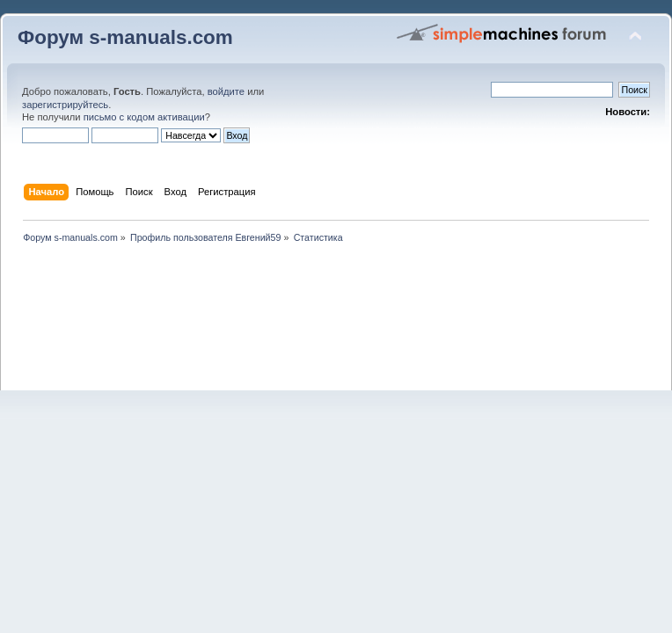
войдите (226, 91)
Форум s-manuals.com (125, 37)
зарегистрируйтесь (65, 105)
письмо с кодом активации (144, 117)
